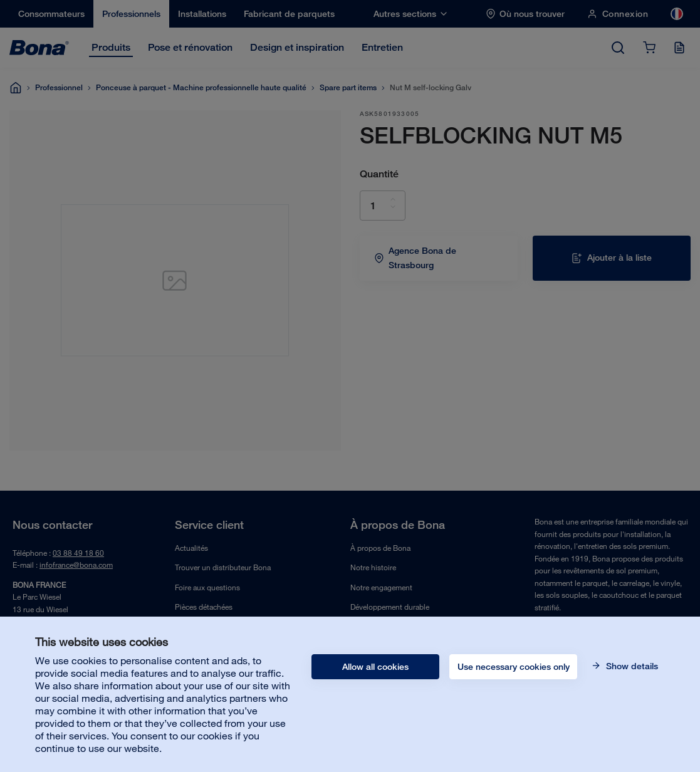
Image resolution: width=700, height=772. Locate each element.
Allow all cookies (375, 667)
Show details (631, 666)
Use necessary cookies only (514, 667)
